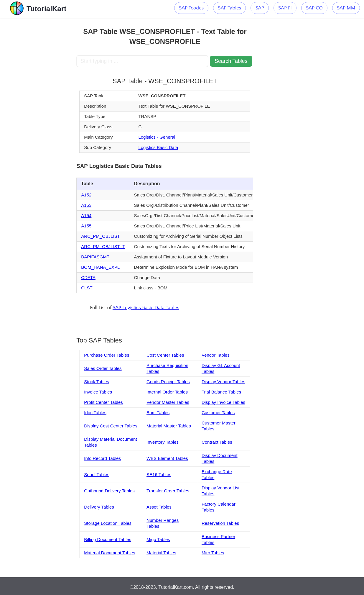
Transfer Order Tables (168, 491)
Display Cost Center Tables (111, 426)
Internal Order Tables (167, 392)
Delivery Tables (99, 507)
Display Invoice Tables (223, 402)
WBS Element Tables (167, 458)
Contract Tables (217, 442)
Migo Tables (158, 539)
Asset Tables (159, 507)
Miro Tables (213, 553)
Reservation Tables (220, 523)
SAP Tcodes (191, 8)
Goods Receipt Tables (168, 382)
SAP (260, 8)
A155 (86, 226)
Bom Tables (158, 413)
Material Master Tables (169, 426)
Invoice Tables (98, 392)
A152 (86, 195)
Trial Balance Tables (221, 392)
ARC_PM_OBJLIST (101, 236)
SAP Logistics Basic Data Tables (146, 308)
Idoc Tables (95, 413)
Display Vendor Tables (223, 382)
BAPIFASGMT (95, 257)
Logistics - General (157, 137)
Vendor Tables (216, 355)
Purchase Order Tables (107, 355)
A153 (86, 205)
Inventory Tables (163, 442)
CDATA (88, 277)
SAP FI (285, 8)
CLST (87, 288)
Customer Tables (218, 413)
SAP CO (314, 8)
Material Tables (161, 553)
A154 (86, 215)
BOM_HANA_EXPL (100, 267)
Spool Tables (97, 474)
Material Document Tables (109, 553)
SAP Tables (229, 8)
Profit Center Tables (103, 402)
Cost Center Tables (165, 355)
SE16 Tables (159, 474)
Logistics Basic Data (158, 147)
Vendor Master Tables (168, 402)
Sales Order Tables (103, 368)
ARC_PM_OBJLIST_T (103, 246)
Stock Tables (97, 382)
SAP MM (346, 8)
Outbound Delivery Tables (109, 491)
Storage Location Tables (108, 523)
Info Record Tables (102, 458)
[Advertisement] (38, 106)
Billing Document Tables (108, 539)
